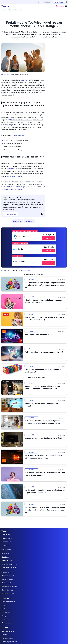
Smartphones (7, 542)
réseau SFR (13, 169)
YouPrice (24, 80)
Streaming (5, 545)
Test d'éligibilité (7, 579)
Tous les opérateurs (9, 623)
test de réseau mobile (14, 176)
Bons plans (6, 553)
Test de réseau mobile (9, 586)
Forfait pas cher (7, 561)
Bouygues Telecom (8, 602)
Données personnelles (9, 642)
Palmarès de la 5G (8, 594)
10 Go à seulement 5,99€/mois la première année (27, 120)
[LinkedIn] (42, 214)
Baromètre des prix (8, 590)
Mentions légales (8, 638)
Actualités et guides (9, 576)
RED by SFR (6, 612)
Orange (5, 616)
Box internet (6, 535)
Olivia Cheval (5, 74)
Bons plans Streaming (9, 568)
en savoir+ (28, 270)
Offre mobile (17, 221)
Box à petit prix (7, 557)
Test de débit (6, 583)
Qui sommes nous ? (9, 631)
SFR (3, 609)
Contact (5, 635)
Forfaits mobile (7, 538)
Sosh (4, 619)
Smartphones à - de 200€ (11, 564)
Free (4, 605)
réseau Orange (8, 125)
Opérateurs (29, 221)
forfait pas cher (19, 135)
